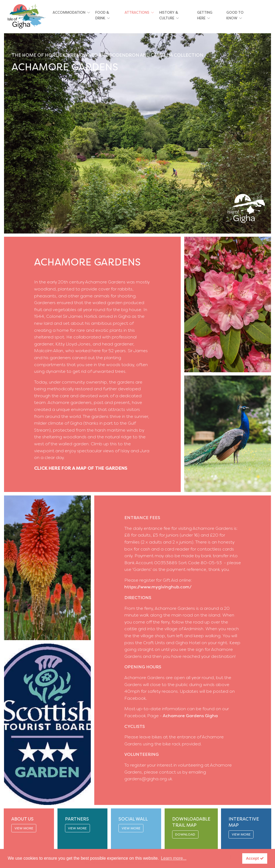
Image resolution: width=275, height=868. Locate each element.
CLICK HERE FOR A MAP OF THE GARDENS (81, 468)
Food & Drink (102, 15)
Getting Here (205, 15)
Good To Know (235, 15)
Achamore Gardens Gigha (190, 716)
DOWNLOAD (185, 834)
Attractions (137, 12)
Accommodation (69, 12)
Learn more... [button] (174, 858)
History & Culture (169, 15)
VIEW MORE (24, 828)
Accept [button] (255, 858)
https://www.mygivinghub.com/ (158, 587)
